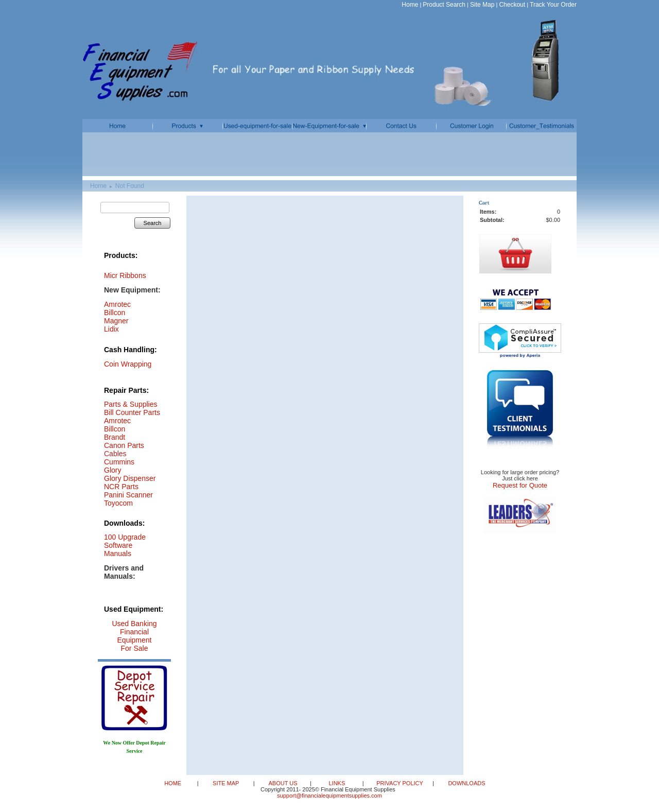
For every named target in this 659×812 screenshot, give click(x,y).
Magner (116, 321)
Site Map (482, 5)
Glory (112, 470)
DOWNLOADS (466, 783)
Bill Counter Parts (132, 412)
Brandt (115, 437)
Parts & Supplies (131, 404)
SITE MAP (227, 783)
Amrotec (117, 421)
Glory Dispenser (130, 478)
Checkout (512, 5)
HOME (174, 783)
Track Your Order (553, 5)
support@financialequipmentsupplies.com (329, 796)
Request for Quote (520, 485)
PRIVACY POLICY (401, 783)
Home (410, 5)
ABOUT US (283, 783)
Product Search (444, 5)
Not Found (130, 186)
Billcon (115, 313)
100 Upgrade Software (125, 541)
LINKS (337, 783)
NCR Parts (121, 487)
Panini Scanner (128, 495)
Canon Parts (124, 445)
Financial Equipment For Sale (135, 640)
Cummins (119, 462)
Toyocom (118, 503)
